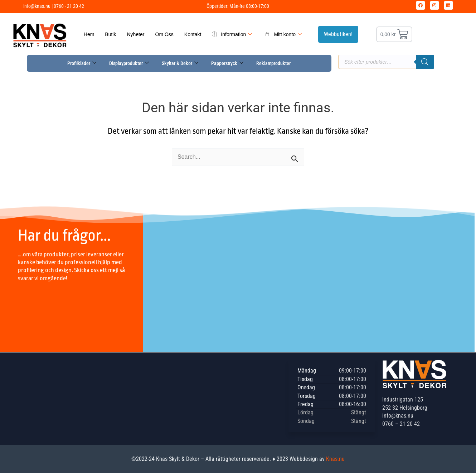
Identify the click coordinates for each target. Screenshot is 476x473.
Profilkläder (82, 63)
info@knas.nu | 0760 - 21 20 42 (54, 6)
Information (232, 34)
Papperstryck (227, 63)
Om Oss (164, 34)
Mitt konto (283, 34)
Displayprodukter (129, 63)
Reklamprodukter (273, 63)
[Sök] (425, 62)
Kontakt (193, 34)
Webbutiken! (338, 34)
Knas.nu (335, 459)
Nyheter (135, 34)
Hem (89, 34)
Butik (110, 34)
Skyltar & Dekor (180, 63)
